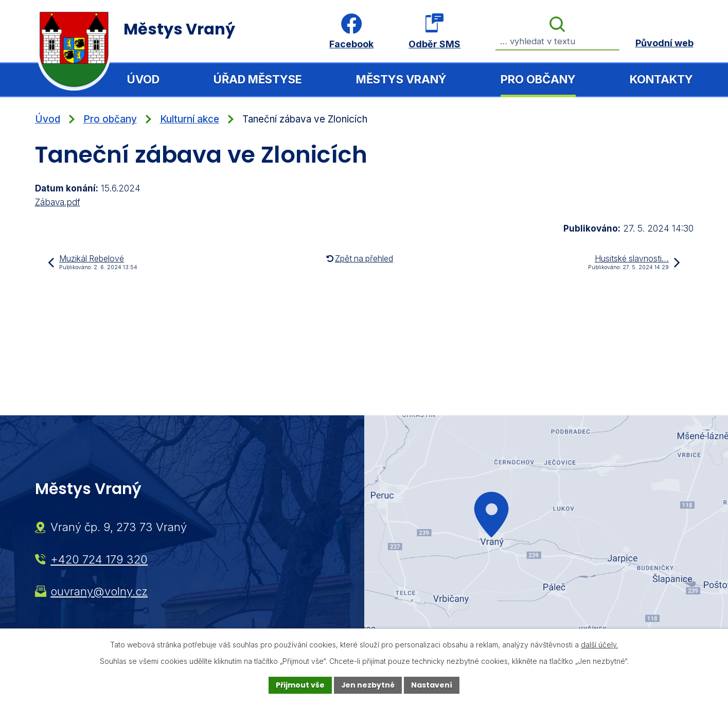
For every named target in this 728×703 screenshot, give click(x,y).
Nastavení (432, 685)
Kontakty (661, 79)
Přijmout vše (300, 685)
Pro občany (538, 79)
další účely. (599, 645)
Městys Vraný (401, 79)
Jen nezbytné (368, 685)
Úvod (143, 79)
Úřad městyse (258, 79)
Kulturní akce (190, 119)
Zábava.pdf (58, 202)
